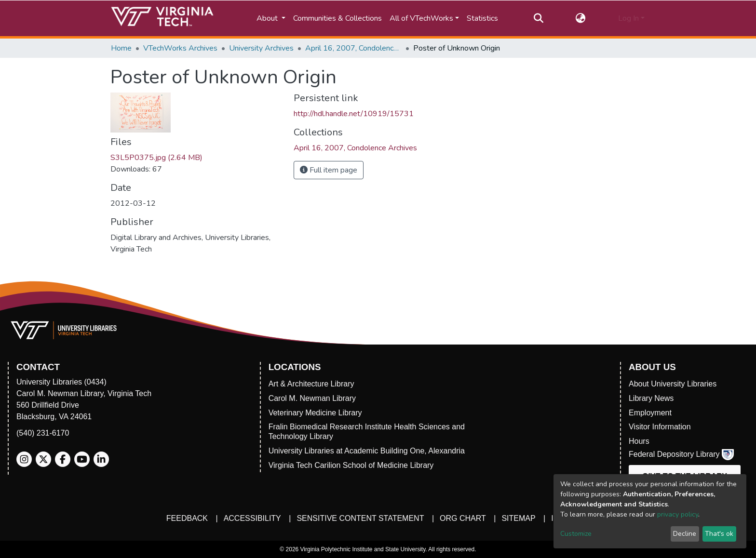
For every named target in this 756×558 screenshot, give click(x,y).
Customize (576, 534)
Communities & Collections (337, 18)
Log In (628, 18)
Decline (685, 534)
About (268, 18)
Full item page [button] (329, 170)
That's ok (719, 534)
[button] (581, 18)
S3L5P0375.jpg (156, 158)
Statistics (482, 18)
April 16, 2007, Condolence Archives (353, 48)
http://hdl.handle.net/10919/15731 (354, 114)
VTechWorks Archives (180, 48)
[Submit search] (538, 18)
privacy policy (678, 514)
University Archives (261, 48)
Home (121, 48)
